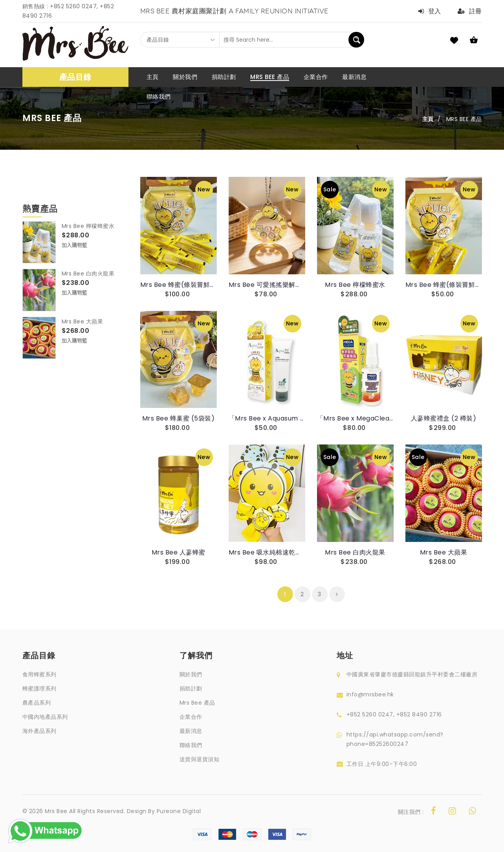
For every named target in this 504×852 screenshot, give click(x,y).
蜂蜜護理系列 (39, 689)
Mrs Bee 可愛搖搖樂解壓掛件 (267, 285)
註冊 (470, 11)
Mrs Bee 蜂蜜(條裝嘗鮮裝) (179, 285)
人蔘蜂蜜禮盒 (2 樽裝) (444, 418)
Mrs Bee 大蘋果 (82, 321)
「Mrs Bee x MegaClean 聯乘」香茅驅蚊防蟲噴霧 (355, 418)
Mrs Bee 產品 (197, 703)
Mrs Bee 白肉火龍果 (88, 274)
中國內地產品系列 (45, 717)
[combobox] (180, 40)
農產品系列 (37, 703)
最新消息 (191, 731)
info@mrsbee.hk (370, 694)
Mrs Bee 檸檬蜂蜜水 (88, 226)
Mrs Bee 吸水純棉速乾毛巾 (267, 552)
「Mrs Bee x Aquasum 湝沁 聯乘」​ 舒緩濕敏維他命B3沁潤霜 (267, 418)
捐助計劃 (191, 689)
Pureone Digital (179, 811)
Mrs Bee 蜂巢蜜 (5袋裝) (179, 418)
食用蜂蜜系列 (39, 674)
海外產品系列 (39, 731)
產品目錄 (75, 77)
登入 (430, 11)
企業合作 (191, 717)
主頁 (428, 119)
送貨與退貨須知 (200, 759)
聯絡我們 (191, 745)
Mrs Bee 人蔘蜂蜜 (179, 552)
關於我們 (191, 674)
